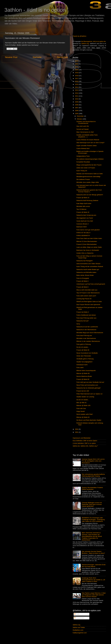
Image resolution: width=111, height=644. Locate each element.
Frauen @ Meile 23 (83, 198)
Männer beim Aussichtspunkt (86, 371)
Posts (77, 614)
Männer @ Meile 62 (83, 417)
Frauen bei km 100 (83, 391)
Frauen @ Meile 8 (82, 287)
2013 (77, 90)
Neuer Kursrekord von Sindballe (87, 353)
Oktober (80, 119)
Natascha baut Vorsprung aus (86, 215)
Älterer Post (62, 57)
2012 (77, 93)
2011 (77, 96)
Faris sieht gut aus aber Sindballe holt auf (90, 382)
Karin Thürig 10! (82, 171)
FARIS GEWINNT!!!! (83, 236)
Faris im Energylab (83, 278)
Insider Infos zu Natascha (85, 253)
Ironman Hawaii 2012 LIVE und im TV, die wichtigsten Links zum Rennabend (93, 461)
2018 (77, 76)
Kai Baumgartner (87, 41)
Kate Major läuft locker (84, 203)
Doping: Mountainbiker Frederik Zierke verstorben (92, 488)
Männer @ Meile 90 (83, 373)
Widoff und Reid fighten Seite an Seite (89, 302)
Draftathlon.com (78, 630)
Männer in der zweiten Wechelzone (88, 341)
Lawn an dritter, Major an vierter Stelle (89, 247)
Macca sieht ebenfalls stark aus (87, 290)
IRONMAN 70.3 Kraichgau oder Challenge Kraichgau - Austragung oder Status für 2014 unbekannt (93, 519)
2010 (77, 99)
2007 (77, 108)
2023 (77, 61)
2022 (77, 64)
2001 (77, 432)
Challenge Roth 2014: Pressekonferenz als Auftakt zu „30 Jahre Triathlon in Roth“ (93, 580)
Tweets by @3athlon (80, 36)
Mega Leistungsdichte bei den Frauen (89, 165)
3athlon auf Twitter (79, 627)
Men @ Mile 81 (82, 403)
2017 (77, 78)
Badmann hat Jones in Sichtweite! (88, 250)
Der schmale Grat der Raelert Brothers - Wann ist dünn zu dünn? (93, 552)
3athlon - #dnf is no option (35, 10)
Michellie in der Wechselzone (86, 338)
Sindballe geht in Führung (85, 359)
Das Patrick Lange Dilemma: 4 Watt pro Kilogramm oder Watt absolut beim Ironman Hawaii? (94, 595)
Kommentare (79, 618)
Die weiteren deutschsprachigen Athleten (90, 159)
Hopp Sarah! (81, 411)
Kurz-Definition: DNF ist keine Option (85, 441)
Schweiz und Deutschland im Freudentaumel (86, 122)
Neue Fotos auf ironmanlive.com (87, 385)
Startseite (37, 57)
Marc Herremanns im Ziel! (85, 132)
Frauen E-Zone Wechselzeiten (87, 244)
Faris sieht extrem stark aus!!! (86, 296)
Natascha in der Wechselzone (86, 330)
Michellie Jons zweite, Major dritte (88, 182)
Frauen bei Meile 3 (83, 312)
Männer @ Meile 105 (83, 405)
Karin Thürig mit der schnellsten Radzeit (90, 266)
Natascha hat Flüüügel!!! (85, 261)
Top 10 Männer (81, 209)
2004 (77, 429)
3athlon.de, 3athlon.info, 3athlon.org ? (85, 446)
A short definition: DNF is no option (84, 443)
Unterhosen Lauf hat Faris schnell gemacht (91, 284)
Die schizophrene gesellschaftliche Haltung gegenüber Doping (93, 475)
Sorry (78, 324)
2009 (77, 102)
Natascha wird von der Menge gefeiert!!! (90, 195)
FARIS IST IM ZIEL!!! (83, 233)
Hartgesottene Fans (83, 156)
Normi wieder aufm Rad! (85, 414)
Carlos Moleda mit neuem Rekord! (88, 140)
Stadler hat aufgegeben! (84, 362)
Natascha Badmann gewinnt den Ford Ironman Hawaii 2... (89, 191)
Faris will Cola (81, 408)
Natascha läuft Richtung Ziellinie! (87, 200)
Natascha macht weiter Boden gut (88, 269)
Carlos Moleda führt (83, 148)
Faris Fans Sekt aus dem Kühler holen (89, 238)
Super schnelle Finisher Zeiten (87, 146)
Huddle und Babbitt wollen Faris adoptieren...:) (87, 136)
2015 (77, 84)
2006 (77, 111)
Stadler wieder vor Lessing (85, 397)
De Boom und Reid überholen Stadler (89, 420)
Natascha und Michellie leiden (86, 272)
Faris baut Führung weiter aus (86, 318)
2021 (77, 67)
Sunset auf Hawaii (83, 129)
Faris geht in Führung (84, 344)
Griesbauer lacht (82, 365)
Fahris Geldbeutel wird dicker (86, 315)
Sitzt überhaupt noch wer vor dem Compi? (90, 143)
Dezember (80, 116)
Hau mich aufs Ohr (83, 126)
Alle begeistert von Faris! (85, 218)
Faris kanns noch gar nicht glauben (88, 230)
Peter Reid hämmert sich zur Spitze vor (90, 394)
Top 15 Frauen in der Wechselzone (88, 293)
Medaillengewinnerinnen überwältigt (88, 177)
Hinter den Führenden (84, 356)
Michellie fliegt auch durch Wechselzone (90, 333)
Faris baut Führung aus (84, 335)
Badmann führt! (82, 227)
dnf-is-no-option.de (99, 41)
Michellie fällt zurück (83, 206)
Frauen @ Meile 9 (82, 281)
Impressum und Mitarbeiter (82, 438)
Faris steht (80, 368)
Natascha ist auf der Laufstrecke (87, 327)
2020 (77, 70)
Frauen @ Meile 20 (83, 212)
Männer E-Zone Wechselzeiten (87, 241)
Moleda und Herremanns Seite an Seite (90, 174)
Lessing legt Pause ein (84, 299)
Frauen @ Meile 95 (83, 350)
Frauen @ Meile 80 (83, 379)
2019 (77, 73)
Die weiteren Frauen (83, 179)
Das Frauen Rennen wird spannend (88, 305)
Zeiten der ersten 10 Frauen (86, 168)
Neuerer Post (11, 57)
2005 (77, 114)
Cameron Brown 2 (83, 224)
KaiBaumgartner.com (80, 633)
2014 (77, 87)
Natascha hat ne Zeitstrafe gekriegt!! (89, 388)
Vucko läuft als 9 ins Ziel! (85, 221)
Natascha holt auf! (83, 321)
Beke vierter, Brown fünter (85, 275)
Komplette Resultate (83, 162)
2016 (77, 81)
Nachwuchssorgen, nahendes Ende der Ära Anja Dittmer (94, 566)
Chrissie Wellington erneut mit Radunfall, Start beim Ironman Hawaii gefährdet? (92, 504)
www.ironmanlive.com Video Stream (88, 264)
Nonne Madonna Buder (84, 376)
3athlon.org (85, 44)
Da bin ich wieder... (83, 347)
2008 (77, 105)
